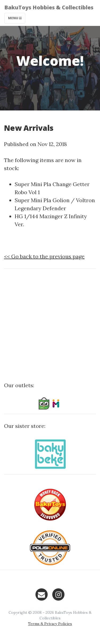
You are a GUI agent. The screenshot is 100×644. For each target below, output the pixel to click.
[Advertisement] (50, 323)
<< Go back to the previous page (44, 256)
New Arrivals (29, 128)
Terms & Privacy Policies (50, 624)
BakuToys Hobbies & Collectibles (49, 7)
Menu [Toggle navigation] (15, 18)
